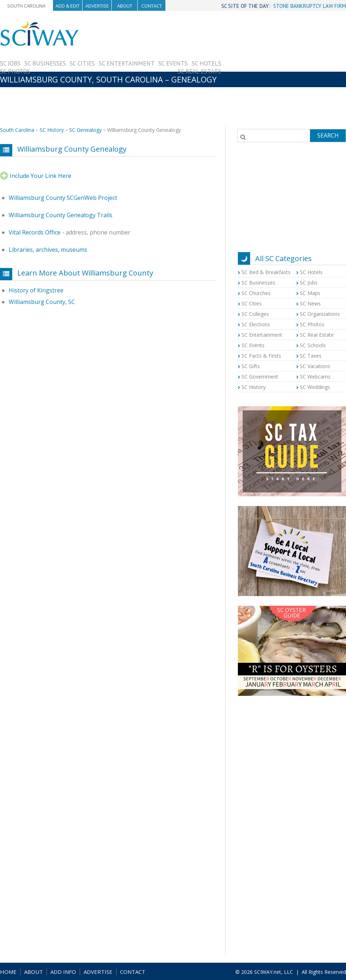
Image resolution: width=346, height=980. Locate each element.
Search (328, 135)
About (125, 6)
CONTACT (133, 972)
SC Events (173, 63)
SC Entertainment (127, 63)
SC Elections (256, 324)
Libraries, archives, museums (48, 250)
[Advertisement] (284, 71)
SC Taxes (311, 356)
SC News (310, 303)
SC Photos (15, 71)
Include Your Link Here (41, 176)
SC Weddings (315, 387)
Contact (152, 6)
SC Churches (256, 293)
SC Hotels (207, 63)
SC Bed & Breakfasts (266, 272)
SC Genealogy (85, 130)
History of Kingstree (36, 290)
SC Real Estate (199, 71)
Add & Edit (68, 6)
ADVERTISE (98, 972)
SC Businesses (45, 63)
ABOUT (34, 972)
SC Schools (313, 345)
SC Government (260, 377)
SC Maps (310, 293)
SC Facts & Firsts (261, 356)
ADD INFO (63, 972)
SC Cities (82, 63)
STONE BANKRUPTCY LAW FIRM (310, 6)
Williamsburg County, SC (42, 302)
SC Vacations (315, 366)
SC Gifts (251, 366)
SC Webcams (315, 377)
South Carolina (26, 6)
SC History (52, 130)
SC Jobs (10, 63)
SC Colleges (255, 314)
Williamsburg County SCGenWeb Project (63, 198)
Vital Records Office (35, 232)
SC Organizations (320, 314)
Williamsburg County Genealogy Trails (61, 215)
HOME (8, 972)
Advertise (97, 6)
